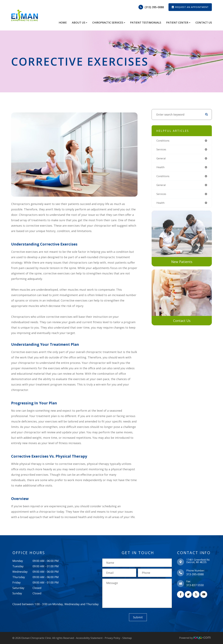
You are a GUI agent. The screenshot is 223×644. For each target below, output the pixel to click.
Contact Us (204, 23)
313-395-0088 (195, 574)
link (154, 214)
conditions (164, 141)
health (161, 168)
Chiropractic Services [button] (109, 23)
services (162, 150)
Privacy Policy (112, 638)
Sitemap (127, 638)
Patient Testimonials (146, 23)
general (162, 159)
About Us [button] (80, 23)
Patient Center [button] (178, 23)
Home (63, 23)
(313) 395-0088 (154, 7)
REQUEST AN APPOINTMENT (192, 7)
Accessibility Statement (89, 638)
